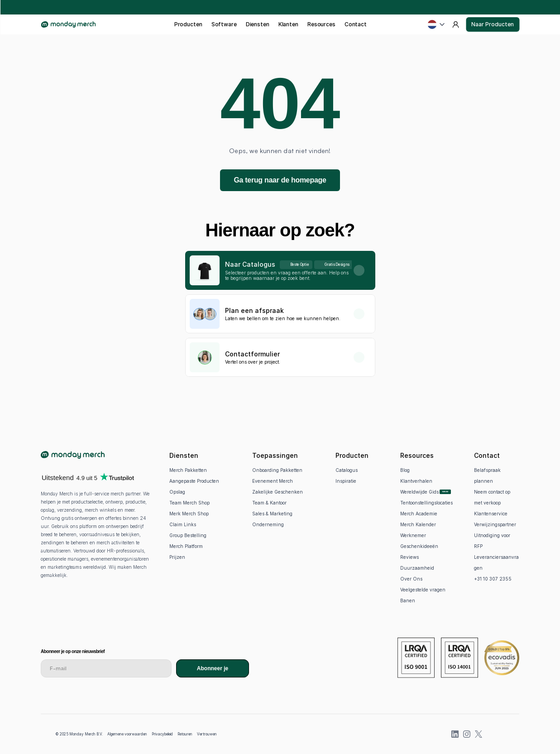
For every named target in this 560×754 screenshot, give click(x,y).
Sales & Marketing (272, 514)
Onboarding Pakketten (277, 470)
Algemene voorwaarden (127, 734)
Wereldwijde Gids (419, 492)
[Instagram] (467, 734)
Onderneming (268, 524)
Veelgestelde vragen (423, 590)
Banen (408, 600)
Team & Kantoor (269, 503)
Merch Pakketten (188, 470)
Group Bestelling (188, 535)
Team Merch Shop (189, 503)
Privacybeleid (162, 734)
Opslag (177, 492)
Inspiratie (346, 481)
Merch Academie (419, 514)
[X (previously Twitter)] (479, 734)
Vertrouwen (207, 734)
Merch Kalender (418, 524)
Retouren (185, 734)
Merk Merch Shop (189, 514)
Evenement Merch (273, 481)
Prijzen (177, 557)
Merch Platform (186, 546)
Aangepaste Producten (194, 481)
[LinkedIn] (455, 734)
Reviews (409, 557)
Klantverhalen (416, 481)
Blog (405, 470)
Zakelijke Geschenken (278, 492)
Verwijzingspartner (495, 524)
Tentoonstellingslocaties (426, 503)
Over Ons (411, 579)
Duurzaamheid (417, 568)
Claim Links (183, 524)
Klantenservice (491, 514)
